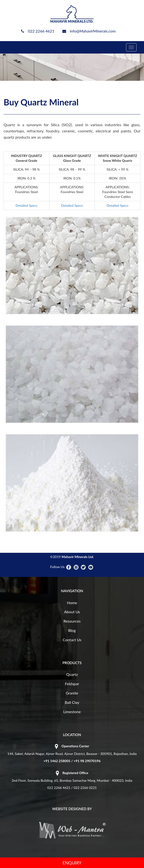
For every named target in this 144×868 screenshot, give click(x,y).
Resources (72, 621)
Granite (72, 693)
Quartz (72, 674)
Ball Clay (72, 702)
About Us (72, 612)
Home (72, 603)
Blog (72, 630)
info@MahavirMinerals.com (93, 31)
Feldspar (72, 684)
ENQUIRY (72, 863)
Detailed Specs (26, 205)
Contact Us (72, 640)
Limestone (72, 712)
